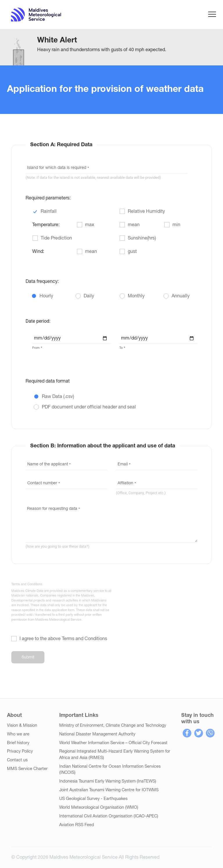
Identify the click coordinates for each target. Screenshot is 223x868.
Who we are (18, 734)
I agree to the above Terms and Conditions (63, 639)
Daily (89, 296)
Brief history (18, 743)
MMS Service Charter (27, 769)
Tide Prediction (56, 238)
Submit (28, 657)
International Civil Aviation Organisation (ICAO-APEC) (109, 816)
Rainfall (49, 212)
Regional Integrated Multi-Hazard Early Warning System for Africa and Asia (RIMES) (115, 755)
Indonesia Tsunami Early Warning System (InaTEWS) (108, 782)
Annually (181, 296)
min (176, 225)
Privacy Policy (20, 752)
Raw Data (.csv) (58, 397)
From (36, 348)
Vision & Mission (22, 726)
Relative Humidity (146, 212)
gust (132, 252)
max (90, 225)
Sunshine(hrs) (142, 238)
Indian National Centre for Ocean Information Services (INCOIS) (110, 770)
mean (134, 225)
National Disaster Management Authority (97, 734)
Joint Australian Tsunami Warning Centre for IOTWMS (109, 790)
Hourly (46, 296)
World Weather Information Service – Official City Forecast (113, 743)
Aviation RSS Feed (77, 825)
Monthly (136, 296)
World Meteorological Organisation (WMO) (99, 808)
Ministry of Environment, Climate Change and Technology (113, 726)
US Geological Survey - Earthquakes (93, 799)
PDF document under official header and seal (89, 407)
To (121, 348)
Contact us (17, 760)
